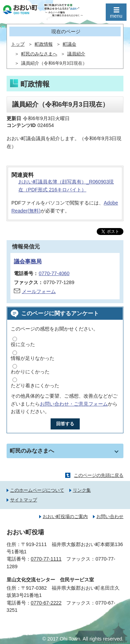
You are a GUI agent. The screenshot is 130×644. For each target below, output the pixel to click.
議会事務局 (28, 261)
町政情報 (44, 44)
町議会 (70, 44)
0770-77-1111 (46, 559)
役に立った (23, 344)
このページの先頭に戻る (99, 475)
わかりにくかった (30, 372)
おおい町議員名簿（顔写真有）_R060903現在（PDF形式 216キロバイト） (66, 186)
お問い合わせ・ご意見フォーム (74, 404)
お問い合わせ (110, 516)
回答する (65, 424)
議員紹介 (76, 54)
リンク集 (82, 490)
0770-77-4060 (54, 273)
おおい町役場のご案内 (65, 516)
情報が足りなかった (33, 358)
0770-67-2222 (46, 603)
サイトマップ (24, 500)
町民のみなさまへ (39, 54)
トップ (18, 44)
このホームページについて (37, 490)
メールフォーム (39, 291)
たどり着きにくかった (35, 386)
